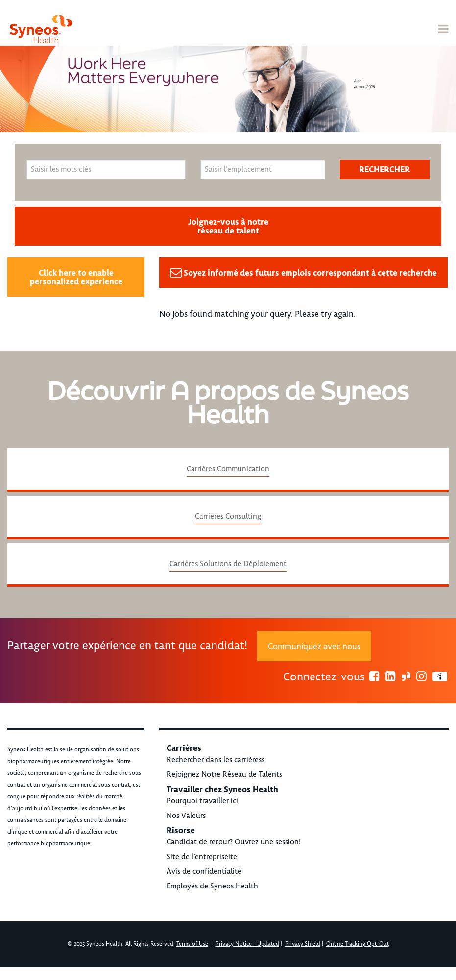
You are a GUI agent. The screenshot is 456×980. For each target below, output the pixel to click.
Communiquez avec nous (314, 646)
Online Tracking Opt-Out (358, 944)
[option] (228, 89)
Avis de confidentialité (204, 871)
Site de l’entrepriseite (202, 857)
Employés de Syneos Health (212, 886)
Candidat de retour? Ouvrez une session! (234, 842)
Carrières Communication (228, 469)
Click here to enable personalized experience (76, 277)
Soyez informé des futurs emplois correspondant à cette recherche (310, 273)
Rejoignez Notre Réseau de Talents (224, 774)
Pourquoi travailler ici (202, 801)
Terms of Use (192, 944)
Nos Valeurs (186, 816)
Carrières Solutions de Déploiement (228, 564)
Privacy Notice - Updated (247, 944)
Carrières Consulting (228, 516)
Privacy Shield (303, 944)
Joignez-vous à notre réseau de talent (228, 226)
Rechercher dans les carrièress (216, 760)
